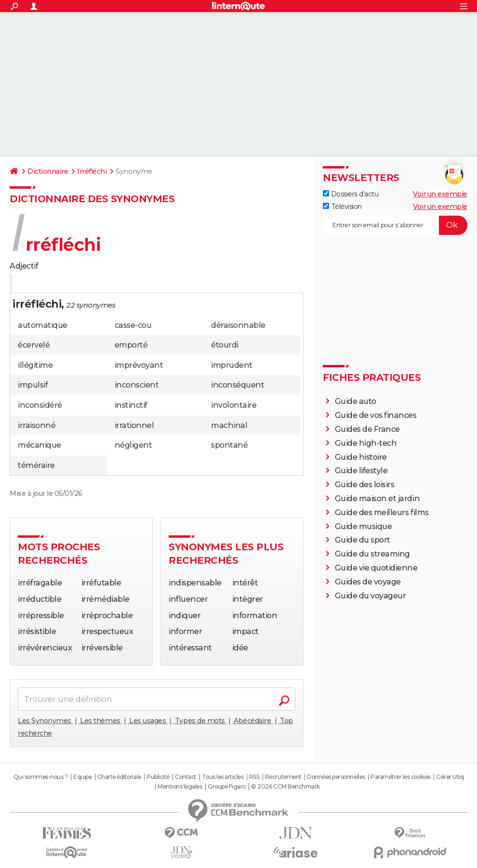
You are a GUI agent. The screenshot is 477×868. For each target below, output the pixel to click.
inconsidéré (40, 405)
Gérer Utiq (450, 777)
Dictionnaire (48, 171)
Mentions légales (180, 787)
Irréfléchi (92, 171)
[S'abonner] (395, 225)
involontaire (234, 405)
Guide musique (364, 526)
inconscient (137, 385)
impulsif (33, 385)
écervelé (34, 345)
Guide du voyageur (371, 596)
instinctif (131, 405)
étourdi (225, 345)
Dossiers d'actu (351, 194)
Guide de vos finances (376, 415)
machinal (229, 425)
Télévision (342, 207)
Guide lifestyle (361, 471)
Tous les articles (223, 777)
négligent (133, 445)
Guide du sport (363, 540)
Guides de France (367, 429)
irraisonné (37, 425)
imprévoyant (139, 365)
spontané (229, 445)
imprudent (232, 365)
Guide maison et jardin (377, 499)
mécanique (40, 445)
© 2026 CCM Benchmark (285, 787)
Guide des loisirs (365, 485)
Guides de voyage (368, 582)
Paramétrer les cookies (400, 777)
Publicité (158, 777)
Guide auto (356, 401)
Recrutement (283, 777)
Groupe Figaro (227, 787)
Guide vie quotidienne (376, 568)
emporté (131, 345)
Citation (106, 284)
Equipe (82, 777)
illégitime (35, 365)
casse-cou (133, 325)
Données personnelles (336, 777)
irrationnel (134, 425)
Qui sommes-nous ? (41, 777)
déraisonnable (238, 325)
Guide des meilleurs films (382, 512)
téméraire (36, 465)
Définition (30, 284)
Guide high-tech (366, 443)
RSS (254, 777)
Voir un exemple (440, 194)
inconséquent (238, 385)
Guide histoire (361, 457)
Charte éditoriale (119, 777)
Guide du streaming (372, 554)
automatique (43, 325)
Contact (186, 777)
